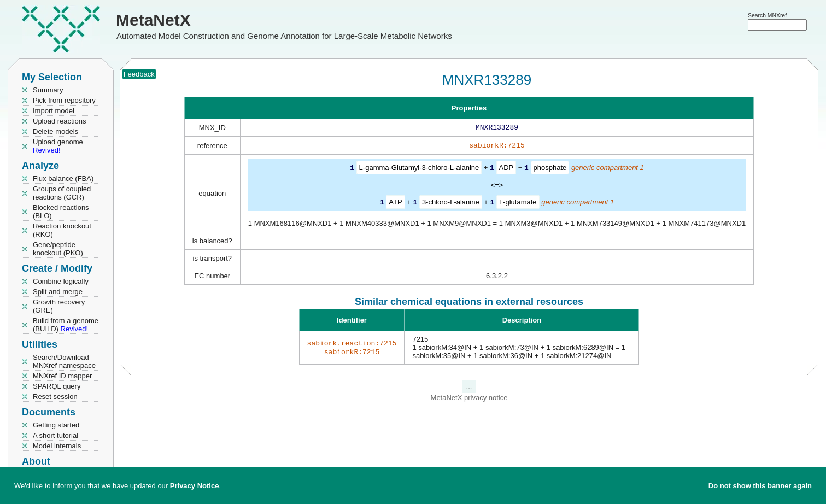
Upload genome (58, 146)
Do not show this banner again (760, 486)
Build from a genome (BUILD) (66, 325)
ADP (506, 170)
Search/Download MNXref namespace (64, 361)
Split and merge (58, 292)
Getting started (56, 425)
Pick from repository (64, 100)
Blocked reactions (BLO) (61, 212)
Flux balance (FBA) (63, 178)
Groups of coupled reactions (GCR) (62, 193)
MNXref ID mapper (62, 376)
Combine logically (61, 281)
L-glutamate (518, 204)
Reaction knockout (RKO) (62, 230)
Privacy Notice (195, 486)
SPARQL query (57, 386)
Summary (48, 90)
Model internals (57, 446)
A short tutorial (55, 435)
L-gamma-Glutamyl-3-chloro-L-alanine (419, 170)
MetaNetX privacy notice (469, 399)
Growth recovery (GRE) (59, 306)
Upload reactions (60, 121)
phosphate (550, 170)
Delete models (55, 131)
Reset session (55, 397)
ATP (395, 204)
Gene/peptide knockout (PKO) (58, 249)
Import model (54, 111)
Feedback (139, 74)
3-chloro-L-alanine (451, 204)
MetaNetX (153, 20)
